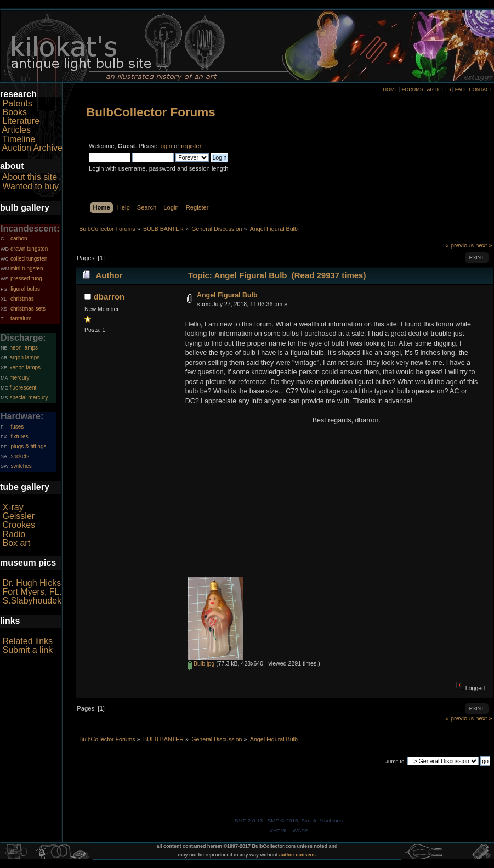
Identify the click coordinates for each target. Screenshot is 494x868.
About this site (30, 177)
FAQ (460, 89)
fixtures (19, 436)
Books (14, 112)
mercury (19, 378)
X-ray (13, 507)
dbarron (109, 297)
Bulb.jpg (201, 663)
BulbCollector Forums (151, 112)
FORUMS (413, 89)
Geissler (18, 516)
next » (484, 245)
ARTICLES (439, 89)
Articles (16, 130)
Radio (14, 534)
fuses (17, 427)
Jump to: (396, 761)
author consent (297, 855)
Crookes (19, 525)
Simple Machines (322, 821)
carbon (19, 238)
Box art (16, 543)
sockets (20, 456)
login (166, 146)
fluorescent (23, 388)
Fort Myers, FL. (32, 592)
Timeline (19, 139)
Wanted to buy (30, 186)
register (191, 146)
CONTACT (481, 89)
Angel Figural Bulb (227, 295)
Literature (21, 121)
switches (21, 466)
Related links (27, 641)
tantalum (21, 319)
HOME (390, 89)
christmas (22, 299)
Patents (17, 103)
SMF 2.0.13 (249, 821)
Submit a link (27, 650)
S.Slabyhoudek (32, 601)
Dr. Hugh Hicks (32, 583)
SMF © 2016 (283, 821)
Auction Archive (32, 148)
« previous (459, 245)
